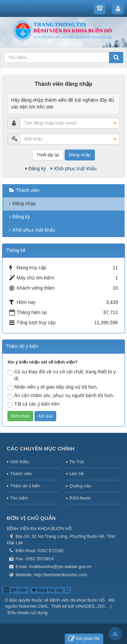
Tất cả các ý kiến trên (34, 404)
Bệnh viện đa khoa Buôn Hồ (77, 600)
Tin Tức (77, 462)
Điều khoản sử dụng (27, 613)
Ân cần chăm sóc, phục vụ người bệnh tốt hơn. (61, 396)
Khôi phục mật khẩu (73, 169)
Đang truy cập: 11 (50, 590)
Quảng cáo (80, 486)
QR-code (15, 590)
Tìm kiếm (19, 498)
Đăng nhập (80, 155)
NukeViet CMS (33, 606)
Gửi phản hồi (84, 639)
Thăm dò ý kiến (25, 486)
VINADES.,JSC (90, 606)
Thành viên (28, 190)
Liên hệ (77, 474)
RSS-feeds (80, 498)
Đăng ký (36, 169)
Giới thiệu (19, 462)
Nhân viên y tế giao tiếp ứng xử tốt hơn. (53, 387)
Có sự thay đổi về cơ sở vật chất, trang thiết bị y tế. (62, 375)
